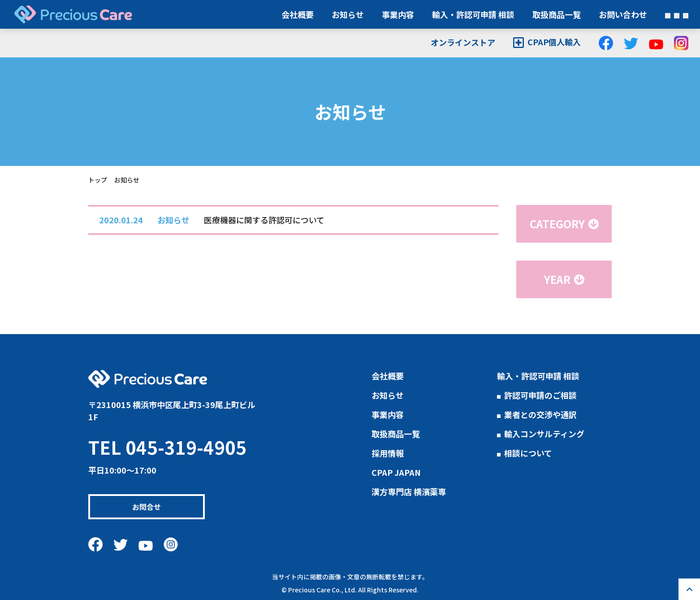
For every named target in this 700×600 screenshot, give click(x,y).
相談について (528, 453)
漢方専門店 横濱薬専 (409, 491)
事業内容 (398, 14)
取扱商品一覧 (557, 14)
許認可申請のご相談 (540, 395)
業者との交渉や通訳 (540, 414)
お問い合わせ (623, 14)
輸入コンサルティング (544, 434)
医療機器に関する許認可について (264, 220)
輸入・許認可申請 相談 (473, 14)
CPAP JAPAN (396, 472)
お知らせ (348, 14)
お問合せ (153, 507)
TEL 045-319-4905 (167, 447)
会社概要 (298, 14)
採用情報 (388, 453)
